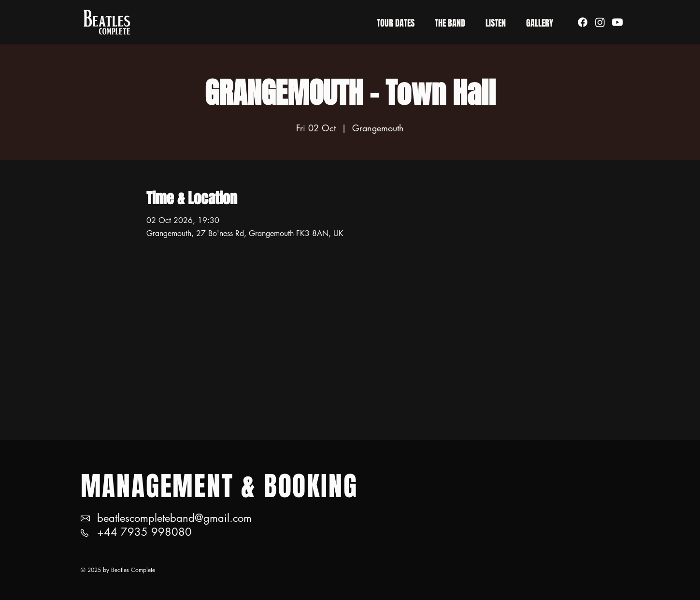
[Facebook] (583, 22)
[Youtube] (617, 22)
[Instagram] (600, 22)
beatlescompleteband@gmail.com (174, 518)
